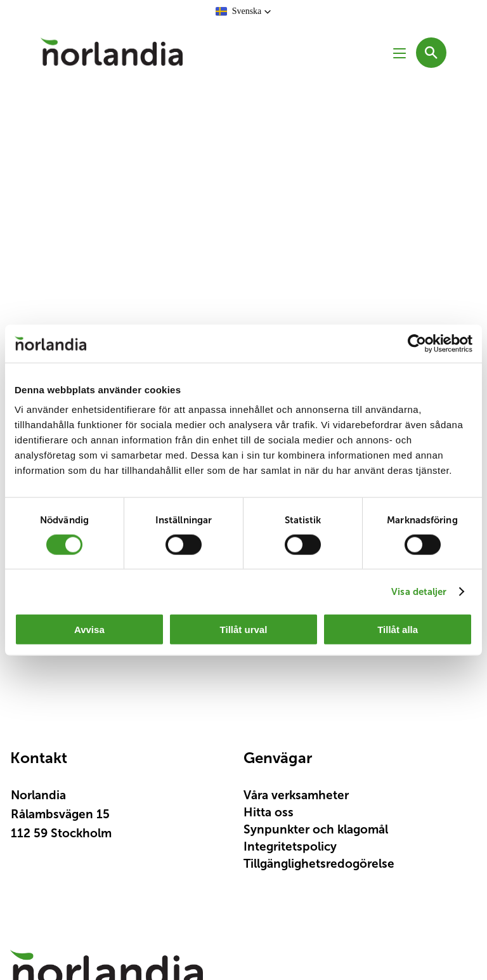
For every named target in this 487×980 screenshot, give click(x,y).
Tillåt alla (398, 630)
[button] (244, 11)
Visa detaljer (419, 591)
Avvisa (89, 630)
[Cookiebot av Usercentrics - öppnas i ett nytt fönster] (417, 343)
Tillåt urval (244, 630)
